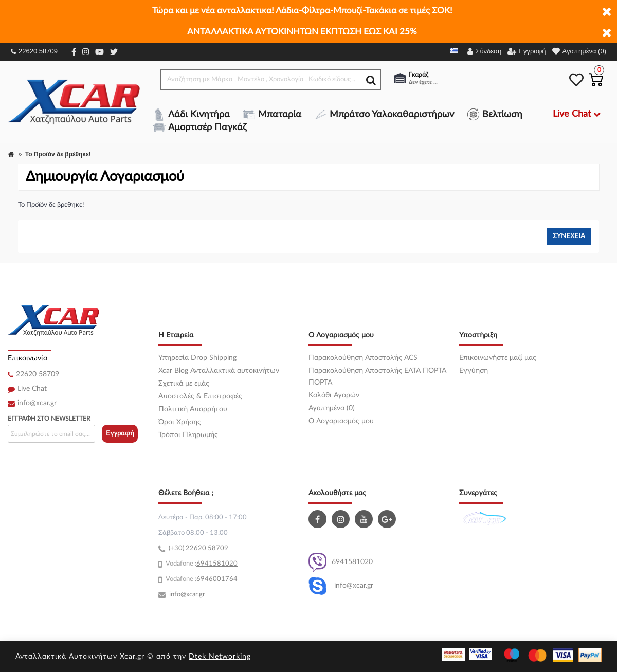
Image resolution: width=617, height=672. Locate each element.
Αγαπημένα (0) (332, 408)
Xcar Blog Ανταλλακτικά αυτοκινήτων (219, 371)
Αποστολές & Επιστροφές (200, 396)
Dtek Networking (220, 657)
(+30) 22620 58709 (198, 548)
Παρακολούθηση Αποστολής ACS (363, 358)
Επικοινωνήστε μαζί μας (498, 358)
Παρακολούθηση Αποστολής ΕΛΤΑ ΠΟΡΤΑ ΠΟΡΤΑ (377, 377)
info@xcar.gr (37, 403)
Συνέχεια (569, 236)
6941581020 (341, 562)
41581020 (221, 564)
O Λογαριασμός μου (341, 421)
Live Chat (32, 389)
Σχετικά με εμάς (184, 384)
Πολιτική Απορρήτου (193, 409)
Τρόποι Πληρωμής (188, 435)
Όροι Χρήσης (180, 422)
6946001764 (217, 579)
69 (201, 564)
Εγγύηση (474, 371)
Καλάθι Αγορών (334, 395)
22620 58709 (34, 51)
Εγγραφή (120, 434)
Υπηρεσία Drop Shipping (197, 358)
